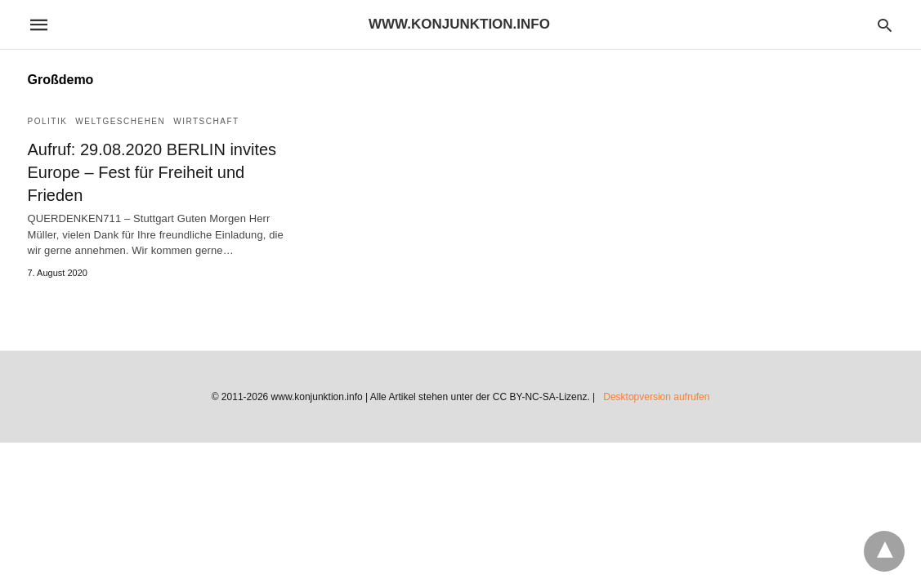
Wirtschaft (206, 121)
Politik (48, 121)
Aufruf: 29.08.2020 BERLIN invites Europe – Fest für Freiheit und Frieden (152, 172)
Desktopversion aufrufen (656, 397)
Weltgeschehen (120, 121)
